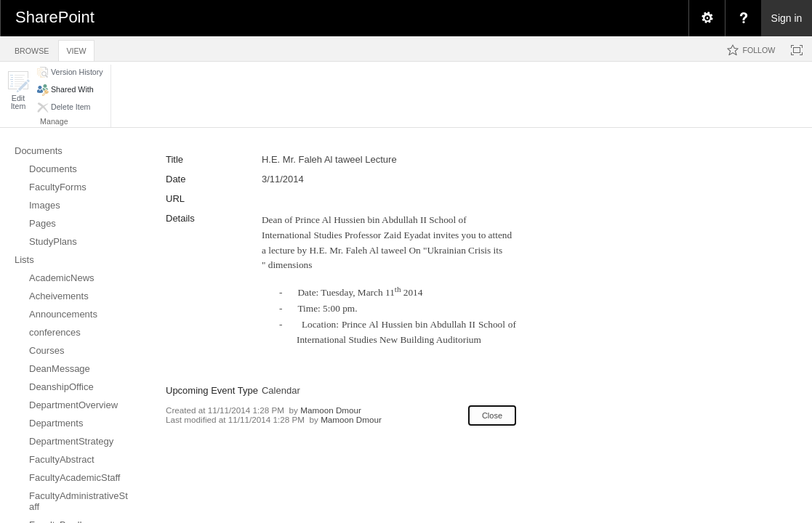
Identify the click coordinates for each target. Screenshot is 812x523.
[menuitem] (707, 18)
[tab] (32, 48)
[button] (18, 90)
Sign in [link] (787, 18)
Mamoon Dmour (331, 410)
